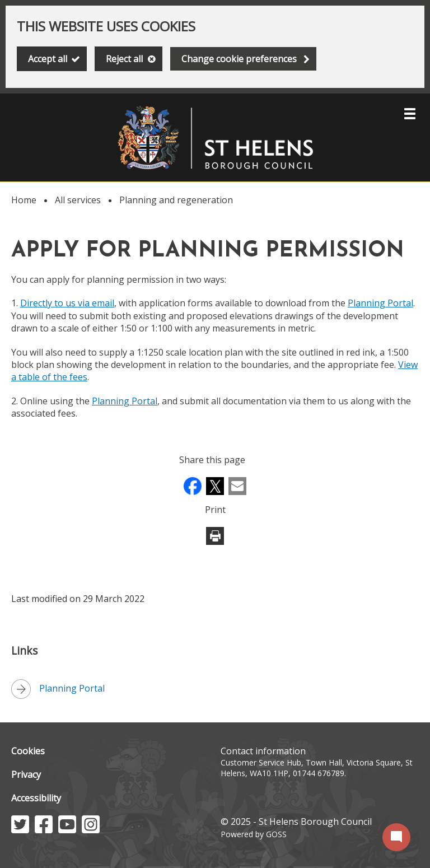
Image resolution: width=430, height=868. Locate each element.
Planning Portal (380, 303)
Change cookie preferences (239, 59)
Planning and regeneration (176, 200)
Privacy (26, 774)
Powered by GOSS (254, 834)
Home (24, 200)
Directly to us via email (67, 303)
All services (78, 200)
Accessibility (36, 798)
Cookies (28, 751)
